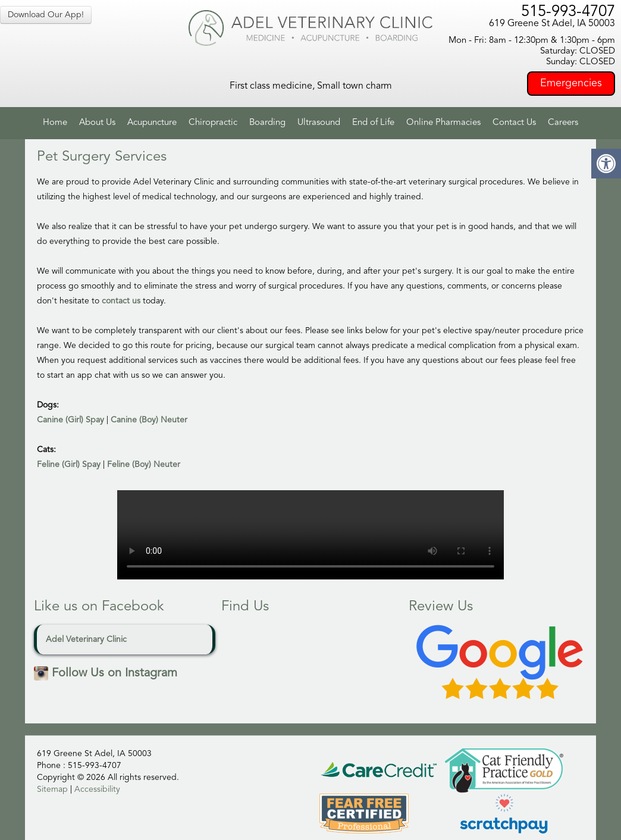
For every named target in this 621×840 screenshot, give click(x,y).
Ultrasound (319, 123)
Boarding (267, 123)
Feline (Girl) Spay (69, 465)
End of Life (373, 123)
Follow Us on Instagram (106, 673)
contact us (121, 301)
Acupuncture (152, 123)
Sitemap (52, 789)
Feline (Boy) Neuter (144, 465)
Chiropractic (213, 123)
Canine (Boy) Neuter (149, 420)
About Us (97, 123)
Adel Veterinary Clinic (86, 640)
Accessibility (97, 789)
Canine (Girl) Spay (70, 420)
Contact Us (514, 123)
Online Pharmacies (443, 123)
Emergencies (571, 83)
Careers (563, 123)
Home (55, 123)
